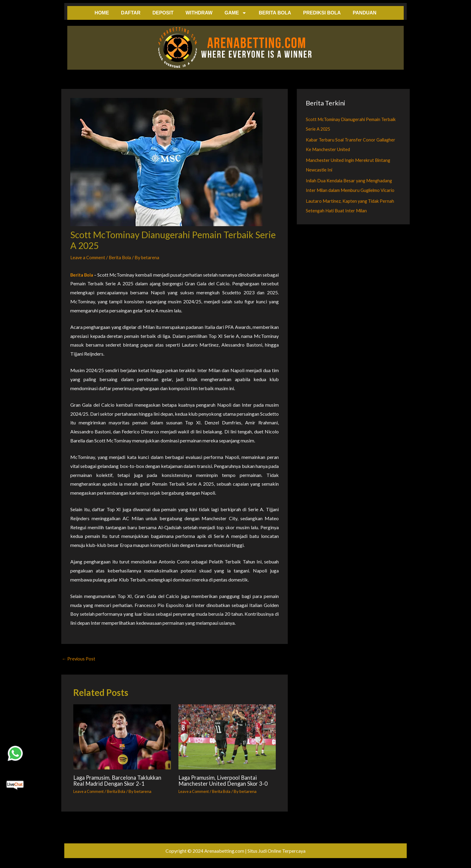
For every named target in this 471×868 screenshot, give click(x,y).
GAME (235, 13)
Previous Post (79, 659)
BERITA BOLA (275, 13)
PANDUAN (365, 13)
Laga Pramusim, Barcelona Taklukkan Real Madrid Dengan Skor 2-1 (115, 784)
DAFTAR (131, 13)
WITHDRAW (199, 13)
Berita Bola (122, 257)
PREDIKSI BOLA (322, 13)
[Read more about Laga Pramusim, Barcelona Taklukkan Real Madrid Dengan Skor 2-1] (122, 738)
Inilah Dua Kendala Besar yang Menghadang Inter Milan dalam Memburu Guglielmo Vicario (351, 190)
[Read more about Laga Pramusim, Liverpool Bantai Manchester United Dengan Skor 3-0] (227, 738)
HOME (102, 13)
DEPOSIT (163, 13)
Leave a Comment (89, 257)
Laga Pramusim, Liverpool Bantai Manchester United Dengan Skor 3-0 (226, 784)
